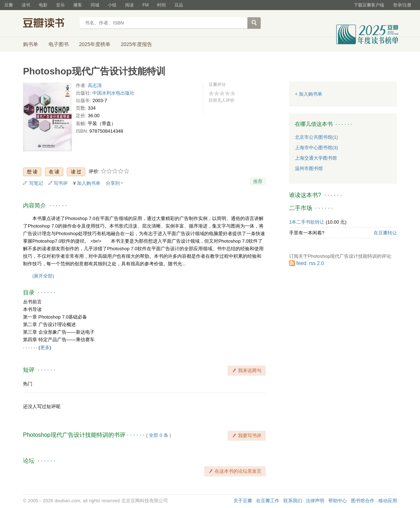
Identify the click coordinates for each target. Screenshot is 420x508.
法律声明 (315, 501)
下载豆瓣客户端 (369, 5)
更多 (45, 347)
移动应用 (388, 501)
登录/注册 (402, 5)
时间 (161, 5)
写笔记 (36, 183)
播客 (78, 5)
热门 (28, 384)
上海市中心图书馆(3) (316, 148)
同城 (95, 5)
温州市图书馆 (309, 168)
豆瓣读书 (49, 24)
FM (145, 5)
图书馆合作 (363, 501)
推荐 (258, 181)
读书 (26, 5)
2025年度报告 (136, 44)
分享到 (113, 183)
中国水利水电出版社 (113, 93)
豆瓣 (9, 5)
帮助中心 (338, 501)
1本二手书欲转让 (307, 222)
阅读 (129, 5)
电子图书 (59, 44)
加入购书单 (89, 183)
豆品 (179, 5)
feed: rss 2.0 (310, 263)
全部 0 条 (158, 435)
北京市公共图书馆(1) (316, 137)
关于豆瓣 (243, 501)
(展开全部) (43, 276)
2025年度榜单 (95, 44)
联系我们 (293, 501)
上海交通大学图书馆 (316, 158)
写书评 (61, 183)
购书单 (31, 44)
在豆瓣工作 (268, 501)
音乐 (60, 5)
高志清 (95, 85)
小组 (112, 5)
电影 (43, 5)
